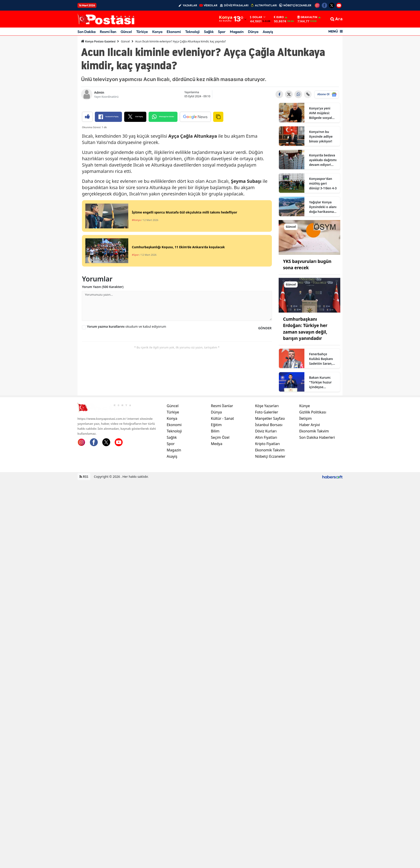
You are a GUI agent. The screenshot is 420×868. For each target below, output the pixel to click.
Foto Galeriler (267, 467)
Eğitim (216, 480)
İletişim (305, 474)
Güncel (126, 32)
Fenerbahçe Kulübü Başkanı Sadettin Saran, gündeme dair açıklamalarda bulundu (321, 359)
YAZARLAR (190, 5)
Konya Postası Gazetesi (98, 41)
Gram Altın (307, 17)
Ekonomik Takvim (270, 505)
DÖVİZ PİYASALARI (236, 5)
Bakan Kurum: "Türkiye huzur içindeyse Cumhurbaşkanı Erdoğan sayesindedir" (321, 382)
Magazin (237, 32)
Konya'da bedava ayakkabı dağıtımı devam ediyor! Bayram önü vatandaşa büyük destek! (323, 160)
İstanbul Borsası (269, 480)
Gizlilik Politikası (313, 467)
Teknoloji (192, 32)
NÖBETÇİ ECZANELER (297, 5)
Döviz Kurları (266, 486)
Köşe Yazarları (267, 461)
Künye (304, 461)
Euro (279, 17)
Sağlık (209, 32)
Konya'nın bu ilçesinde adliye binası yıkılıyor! (321, 136)
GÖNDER (265, 413)
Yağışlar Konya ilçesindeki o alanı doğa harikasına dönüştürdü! (323, 207)
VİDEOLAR (211, 5)
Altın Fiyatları (266, 493)
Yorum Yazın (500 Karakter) (103, 372)
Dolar (256, 17)
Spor (222, 32)
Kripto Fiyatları (267, 499)
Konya (157, 32)
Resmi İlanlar (222, 461)
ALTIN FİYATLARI (266, 5)
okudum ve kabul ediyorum (127, 411)
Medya (217, 499)
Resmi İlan (108, 32)
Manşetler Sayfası (270, 474)
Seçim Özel (220, 493)
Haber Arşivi (309, 480)
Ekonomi (174, 32)
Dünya (253, 32)
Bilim (215, 486)
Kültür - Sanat (222, 474)
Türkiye (142, 32)
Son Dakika (86, 32)
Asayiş (268, 32)
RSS (84, 532)
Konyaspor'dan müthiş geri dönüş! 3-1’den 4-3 (323, 183)
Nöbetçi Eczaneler (270, 512)
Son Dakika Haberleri (317, 493)
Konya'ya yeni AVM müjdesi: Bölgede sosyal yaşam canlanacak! (321, 113)
